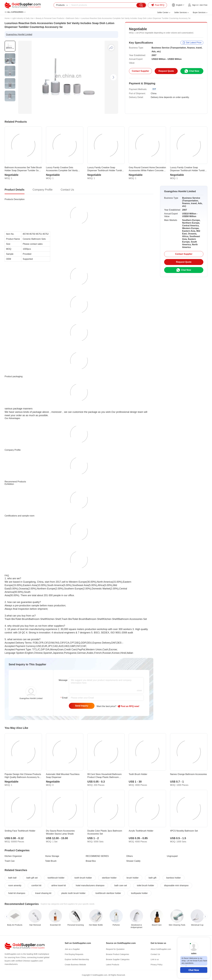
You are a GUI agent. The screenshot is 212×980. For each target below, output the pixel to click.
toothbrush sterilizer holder (108, 893)
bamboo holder (174, 878)
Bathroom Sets (73, 18)
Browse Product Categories (117, 954)
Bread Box (91, 861)
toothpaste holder (139, 893)
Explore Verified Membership (77, 959)
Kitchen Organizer (13, 856)
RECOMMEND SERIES (97, 856)
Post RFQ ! (128, 706)
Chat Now (194, 970)
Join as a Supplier (72, 949)
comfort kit (36, 885)
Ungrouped (172, 856)
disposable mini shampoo (176, 885)
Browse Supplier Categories (118, 959)
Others (130, 856)
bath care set (121, 885)
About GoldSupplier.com (161, 949)
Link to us (155, 959)
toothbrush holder (56, 878)
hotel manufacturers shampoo (90, 885)
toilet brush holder (146, 885)
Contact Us (155, 954)
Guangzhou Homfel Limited (19, 34)
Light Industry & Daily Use (23, 18)
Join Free (203, 5)
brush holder (133, 878)
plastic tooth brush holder (73, 893)
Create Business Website (75, 965)
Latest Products (113, 965)
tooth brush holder (83, 878)
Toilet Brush (51, 861)
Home (7, 18)
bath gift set (32, 878)
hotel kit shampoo (17, 893)
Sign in (195, 5)
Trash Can (10, 861)
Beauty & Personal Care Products (50, 18)
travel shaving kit (43, 893)
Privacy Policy (156, 965)
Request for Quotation (115, 949)
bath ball (12, 878)
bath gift (152, 878)
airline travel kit (59, 885)
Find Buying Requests (74, 954)
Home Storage (52, 856)
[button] (113, 77)
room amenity (15, 885)
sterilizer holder (109, 878)
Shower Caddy (133, 861)
